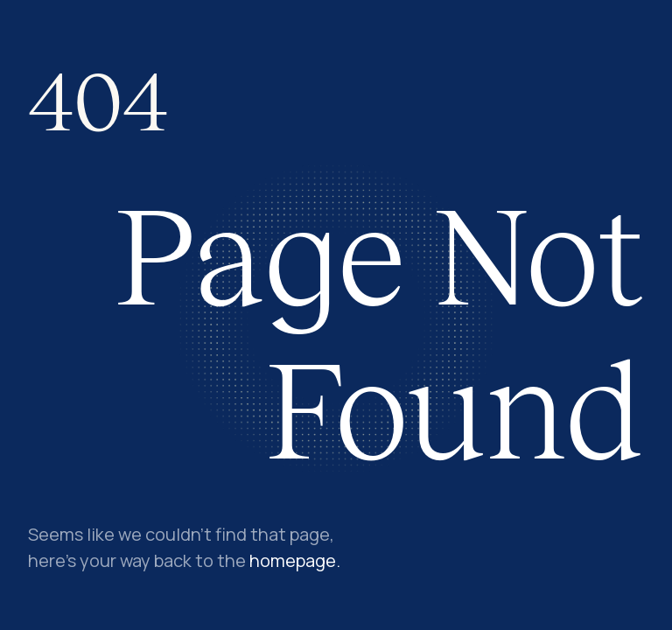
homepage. (295, 560)
